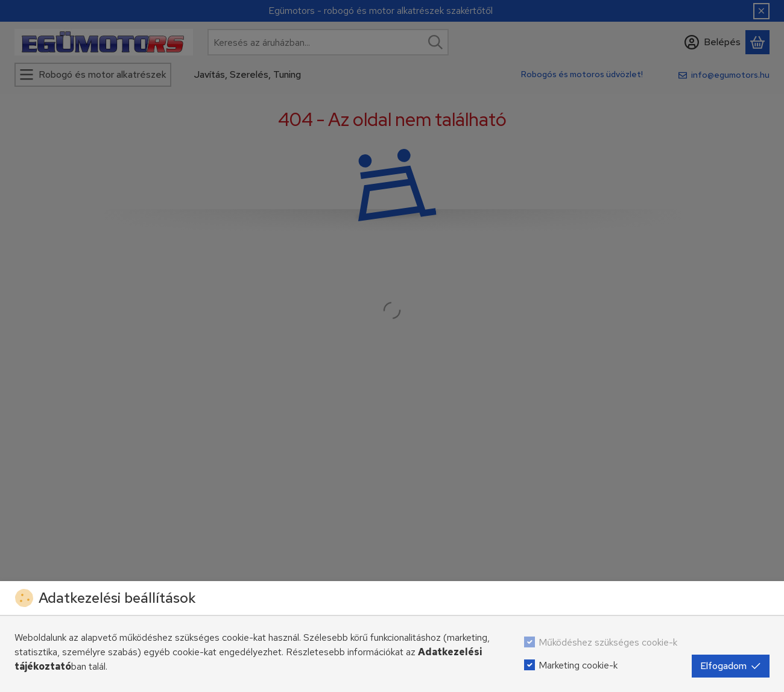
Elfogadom (731, 666)
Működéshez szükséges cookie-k (608, 642)
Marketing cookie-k (578, 665)
